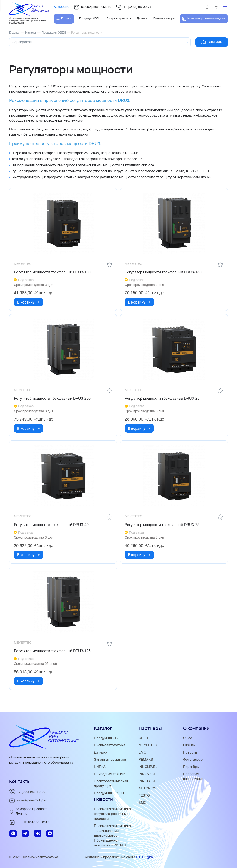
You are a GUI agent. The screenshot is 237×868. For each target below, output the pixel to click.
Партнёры (191, 767)
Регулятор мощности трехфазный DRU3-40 (51, 526)
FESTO (144, 796)
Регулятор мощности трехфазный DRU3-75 (162, 526)
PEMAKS (146, 760)
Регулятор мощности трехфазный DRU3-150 (163, 273)
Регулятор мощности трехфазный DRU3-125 (53, 653)
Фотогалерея (194, 760)
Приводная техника (110, 774)
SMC (143, 803)
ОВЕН (143, 738)
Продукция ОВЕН (108, 738)
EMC (142, 753)
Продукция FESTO (109, 793)
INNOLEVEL (148, 767)
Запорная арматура (110, 760)
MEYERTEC (148, 745)
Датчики (101, 753)
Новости (190, 753)
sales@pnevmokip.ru (93, 7)
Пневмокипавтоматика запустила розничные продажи (112, 814)
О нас (188, 738)
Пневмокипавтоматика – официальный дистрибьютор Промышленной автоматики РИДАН (112, 836)
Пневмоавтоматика (110, 745)
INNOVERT (147, 774)
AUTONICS (148, 789)
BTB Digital (145, 857)
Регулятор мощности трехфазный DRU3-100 (53, 273)
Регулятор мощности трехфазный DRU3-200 (53, 400)
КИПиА (100, 767)
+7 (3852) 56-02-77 (134, 7)
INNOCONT (148, 781)
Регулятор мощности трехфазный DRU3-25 (162, 400)
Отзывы (190, 745)
